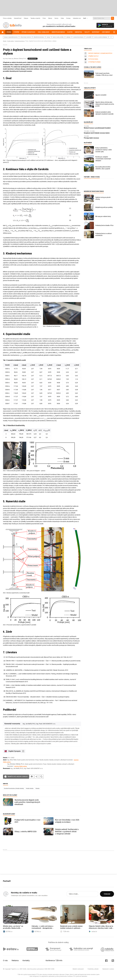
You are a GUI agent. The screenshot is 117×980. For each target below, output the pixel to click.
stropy (48, 37)
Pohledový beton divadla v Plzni (104, 225)
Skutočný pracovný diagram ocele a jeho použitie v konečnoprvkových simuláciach (27, 802)
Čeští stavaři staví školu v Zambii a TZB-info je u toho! (104, 74)
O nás (5, 961)
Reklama (15, 961)
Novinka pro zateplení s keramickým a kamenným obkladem (103, 159)
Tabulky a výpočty (35, 18)
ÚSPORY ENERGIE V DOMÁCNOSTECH (100, 53)
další (111, 37)
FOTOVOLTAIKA (93, 59)
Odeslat (107, 894)
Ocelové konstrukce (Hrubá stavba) (14, 788)
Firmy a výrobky (7, 18)
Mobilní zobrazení (78, 969)
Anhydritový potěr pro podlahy (104, 207)
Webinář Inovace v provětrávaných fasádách (97, 128)
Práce (44, 18)
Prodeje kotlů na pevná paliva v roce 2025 (27, 821)
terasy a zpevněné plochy (11, 37)
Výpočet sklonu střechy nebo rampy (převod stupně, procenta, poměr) (105, 104)
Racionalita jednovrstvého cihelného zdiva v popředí (103, 168)
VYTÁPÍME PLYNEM (94, 62)
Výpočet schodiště (101, 95)
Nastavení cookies (108, 969)
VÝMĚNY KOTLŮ (93, 56)
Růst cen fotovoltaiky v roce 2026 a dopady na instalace (67, 821)
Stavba (5, 41)
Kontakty (26, 961)
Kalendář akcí (18, 18)
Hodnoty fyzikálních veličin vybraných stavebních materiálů (104, 113)
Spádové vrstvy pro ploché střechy (103, 198)
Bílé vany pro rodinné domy (103, 216)
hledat (41, 777)
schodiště (89, 37)
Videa (62, 18)
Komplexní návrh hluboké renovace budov (97, 133)
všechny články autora (20, 766)
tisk (32, 777)
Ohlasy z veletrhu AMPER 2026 (25, 832)
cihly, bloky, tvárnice (26, 37)
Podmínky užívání (93, 969)
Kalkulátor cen (77, 18)
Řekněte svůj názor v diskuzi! (18, 777)
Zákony (50, 18)
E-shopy (68, 18)
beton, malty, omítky (58, 37)
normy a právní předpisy (101, 37)
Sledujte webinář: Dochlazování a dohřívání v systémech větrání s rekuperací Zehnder (67, 832)
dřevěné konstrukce (39, 37)
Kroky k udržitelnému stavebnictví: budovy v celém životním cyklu (104, 150)
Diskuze (26, 18)
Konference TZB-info (54, 961)
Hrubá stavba (10, 41)
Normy (56, 18)
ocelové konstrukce (78, 37)
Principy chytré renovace (91, 138)
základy (68, 37)
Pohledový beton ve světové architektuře (103, 234)
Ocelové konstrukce (20, 41)
